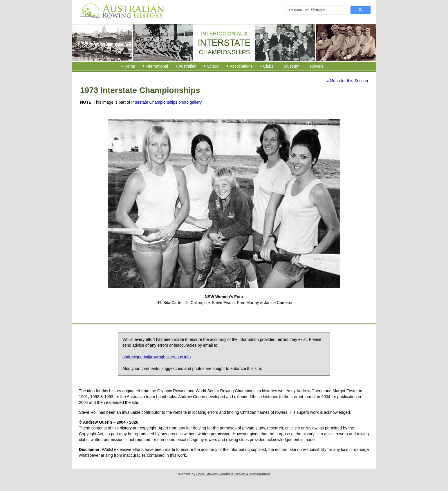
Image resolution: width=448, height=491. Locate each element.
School (213, 66)
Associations (241, 66)
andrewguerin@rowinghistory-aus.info (157, 357)
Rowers (317, 66)
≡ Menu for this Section (347, 81)
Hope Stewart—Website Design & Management (233, 474)
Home (130, 66)
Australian (187, 66)
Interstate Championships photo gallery (166, 102)
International (157, 66)
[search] (313, 10)
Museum (292, 66)
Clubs (268, 66)
